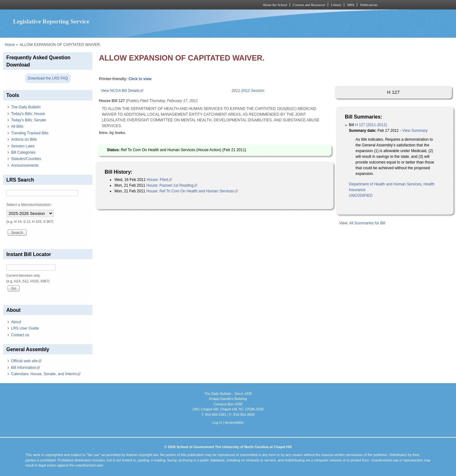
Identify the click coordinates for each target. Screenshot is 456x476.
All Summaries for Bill (367, 223)
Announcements (25, 165)
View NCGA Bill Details (122, 91)
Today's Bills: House (28, 114)
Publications (369, 5)
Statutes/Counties (26, 159)
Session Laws (23, 146)
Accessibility (234, 422)
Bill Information (25, 368)
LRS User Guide (25, 328)
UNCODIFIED (361, 196)
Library (336, 5)
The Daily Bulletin (26, 107)
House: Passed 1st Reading (172, 185)
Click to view (140, 79)
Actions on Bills (24, 139)
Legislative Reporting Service (51, 21)
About (16, 322)
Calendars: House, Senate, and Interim (46, 374)
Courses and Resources (309, 5)
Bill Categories (23, 152)
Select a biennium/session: (29, 205)
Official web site (26, 361)
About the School (275, 5)
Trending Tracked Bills (30, 133)
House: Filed (159, 180)
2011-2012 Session (248, 91)
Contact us (20, 335)
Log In (217, 422)
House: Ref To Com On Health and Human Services (192, 191)
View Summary (415, 131)
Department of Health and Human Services (385, 184)
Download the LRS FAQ (48, 78)
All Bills (17, 126)
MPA (351, 5)
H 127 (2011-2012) (371, 125)
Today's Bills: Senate (28, 120)
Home (10, 45)
